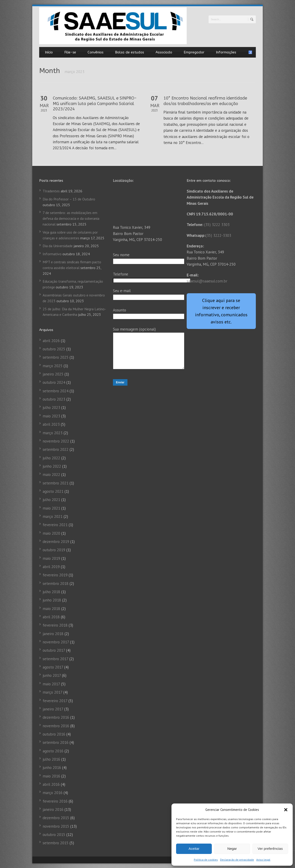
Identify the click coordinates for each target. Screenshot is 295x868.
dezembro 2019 (56, 542)
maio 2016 (51, 776)
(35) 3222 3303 (217, 225)
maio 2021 (51, 508)
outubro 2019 (54, 550)
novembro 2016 (56, 726)
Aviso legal (263, 860)
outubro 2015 (54, 835)
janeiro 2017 (53, 709)
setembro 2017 (55, 659)
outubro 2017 (54, 650)
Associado (164, 52)
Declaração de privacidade (237, 860)
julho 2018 (51, 592)
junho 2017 (52, 675)
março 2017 (52, 692)
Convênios (96, 52)
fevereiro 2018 (55, 625)
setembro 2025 (56, 357)
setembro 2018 (56, 584)
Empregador (194, 52)
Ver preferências (270, 849)
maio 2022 (51, 475)
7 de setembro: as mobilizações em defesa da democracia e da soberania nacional (71, 218)
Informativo (52, 254)
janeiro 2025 (53, 374)
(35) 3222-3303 (218, 235)
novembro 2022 (56, 441)
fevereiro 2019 (55, 575)
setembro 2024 (56, 391)
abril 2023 (51, 424)
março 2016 (53, 793)
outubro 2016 (54, 734)
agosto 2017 (53, 667)
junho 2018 (52, 600)
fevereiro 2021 (55, 525)
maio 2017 (51, 684)
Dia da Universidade (58, 246)
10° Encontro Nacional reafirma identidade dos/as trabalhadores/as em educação (205, 101)
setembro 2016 (56, 742)
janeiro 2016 (53, 809)
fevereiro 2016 (55, 801)
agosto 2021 (53, 491)
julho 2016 (51, 759)
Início (49, 52)
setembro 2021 (56, 483)
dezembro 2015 (56, 818)
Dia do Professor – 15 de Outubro (69, 199)
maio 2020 (51, 533)
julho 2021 (51, 500)
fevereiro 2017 (55, 701)
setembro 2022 (56, 449)
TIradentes (51, 191)
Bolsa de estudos (130, 52)
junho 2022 (52, 466)
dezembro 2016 (56, 717)
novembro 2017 (56, 642)
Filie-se (70, 52)
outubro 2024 (54, 382)
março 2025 (53, 366)
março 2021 (53, 516)
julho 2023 (51, 408)
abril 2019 (51, 567)
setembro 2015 (56, 843)
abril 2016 (51, 784)
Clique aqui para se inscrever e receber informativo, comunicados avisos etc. (221, 311)
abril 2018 (51, 617)
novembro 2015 (56, 826)
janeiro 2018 (53, 634)
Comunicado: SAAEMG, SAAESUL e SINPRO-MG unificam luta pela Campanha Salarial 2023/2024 (95, 104)
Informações (226, 52)
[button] (286, 810)
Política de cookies (206, 860)
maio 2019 (51, 558)
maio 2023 (51, 416)
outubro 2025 (54, 349)
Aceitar (194, 849)
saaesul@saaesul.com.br (207, 281)
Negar (232, 849)
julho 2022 (51, 458)
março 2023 (53, 433)
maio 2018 (51, 609)
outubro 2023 (54, 399)
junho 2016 (52, 768)
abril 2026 (51, 341)
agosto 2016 (53, 751)
